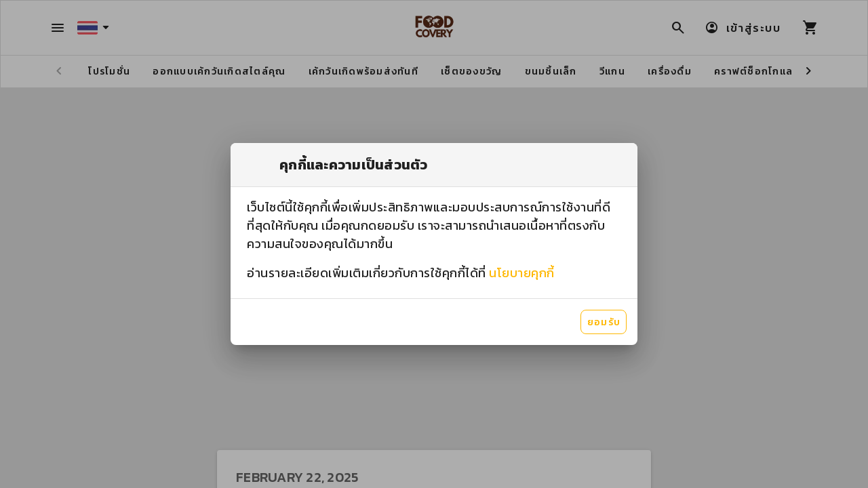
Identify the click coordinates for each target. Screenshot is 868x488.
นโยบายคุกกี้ (522, 273)
